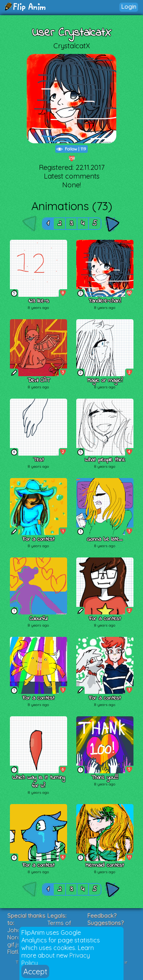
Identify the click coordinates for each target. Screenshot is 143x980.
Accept (35, 971)
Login (129, 7)
